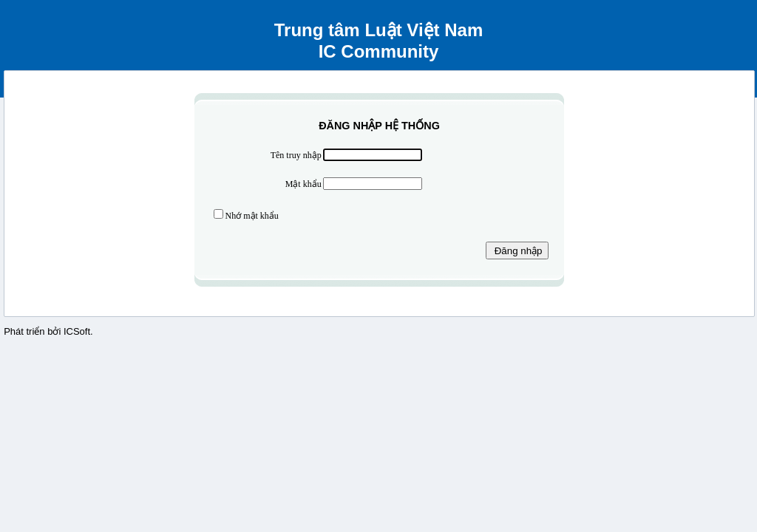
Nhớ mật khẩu (252, 216)
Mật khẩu (303, 184)
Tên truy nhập (296, 155)
